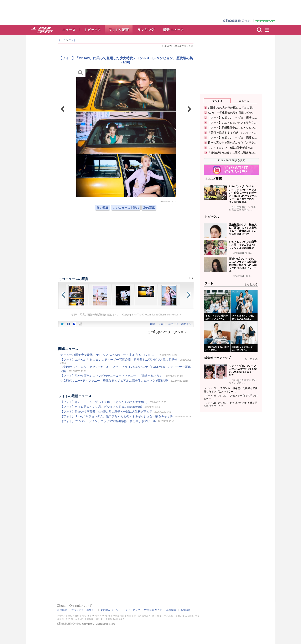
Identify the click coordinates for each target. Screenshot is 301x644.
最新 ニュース (173, 30)
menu (269, 30)
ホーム (62, 40)
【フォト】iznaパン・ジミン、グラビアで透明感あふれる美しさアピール (108, 421)
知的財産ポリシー (111, 610)
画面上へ (186, 324)
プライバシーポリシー (84, 610)
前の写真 (103, 208)
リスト (162, 324)
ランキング (146, 30)
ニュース (69, 30)
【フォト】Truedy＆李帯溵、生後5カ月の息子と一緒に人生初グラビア (106, 412)
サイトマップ (133, 610)
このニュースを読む (126, 208)
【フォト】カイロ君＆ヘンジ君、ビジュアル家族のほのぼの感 (101, 407)
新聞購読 (186, 610)
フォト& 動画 (119, 30)
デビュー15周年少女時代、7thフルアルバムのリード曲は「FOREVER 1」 (109, 355)
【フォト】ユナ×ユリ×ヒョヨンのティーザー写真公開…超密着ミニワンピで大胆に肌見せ (119, 360)
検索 (259, 30)
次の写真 (149, 208)
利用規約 (62, 610)
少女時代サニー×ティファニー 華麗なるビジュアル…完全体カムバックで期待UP (114, 381)
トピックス (93, 30)
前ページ (173, 324)
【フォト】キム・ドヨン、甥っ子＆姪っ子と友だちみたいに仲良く (104, 402)
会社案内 (171, 610)
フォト (72, 40)
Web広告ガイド (153, 610)
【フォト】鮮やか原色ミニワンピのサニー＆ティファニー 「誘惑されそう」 (111, 376)
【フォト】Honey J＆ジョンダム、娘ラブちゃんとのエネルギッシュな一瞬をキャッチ (117, 416)
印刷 (153, 324)
